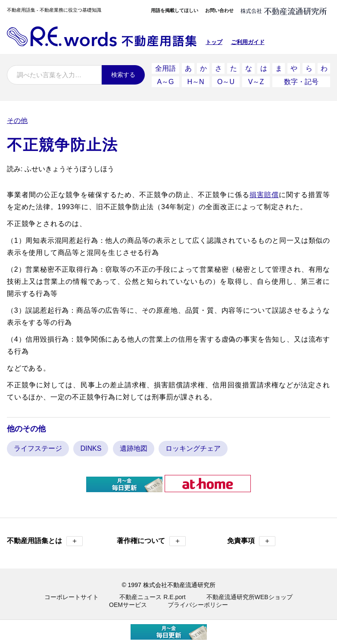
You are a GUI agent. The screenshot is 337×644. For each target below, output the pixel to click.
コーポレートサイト (72, 597)
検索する (123, 75)
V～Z (256, 82)
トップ (214, 42)
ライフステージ (38, 448)
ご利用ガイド (248, 42)
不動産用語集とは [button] (45, 541)
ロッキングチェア (193, 448)
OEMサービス (128, 605)
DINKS (91, 448)
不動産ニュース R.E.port (152, 597)
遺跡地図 (134, 448)
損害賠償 (264, 195)
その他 (17, 121)
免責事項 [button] (251, 541)
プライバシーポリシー (198, 605)
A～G (165, 82)
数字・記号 (301, 82)
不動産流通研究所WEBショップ (250, 597)
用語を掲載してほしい (175, 10)
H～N (195, 82)
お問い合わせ (219, 10)
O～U (226, 82)
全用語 (165, 68)
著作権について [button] (151, 541)
